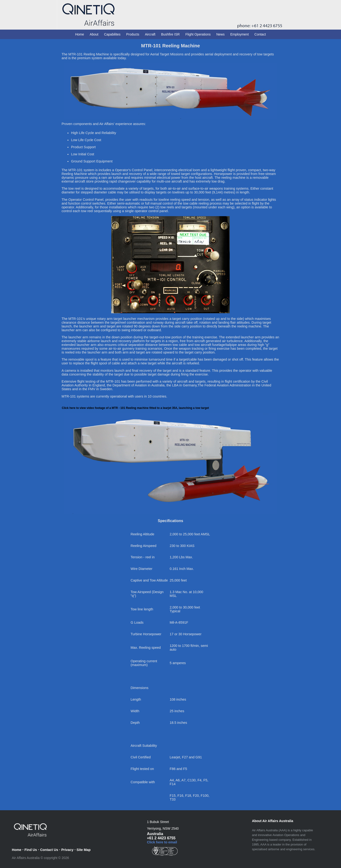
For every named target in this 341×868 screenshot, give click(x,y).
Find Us (31, 850)
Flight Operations (198, 34)
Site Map (83, 850)
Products (133, 34)
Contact (260, 34)
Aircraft (150, 34)
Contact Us (49, 850)
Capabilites (112, 34)
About (94, 34)
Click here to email (162, 842)
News (220, 34)
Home (79, 34)
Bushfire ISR (170, 34)
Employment (239, 34)
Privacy (67, 850)
